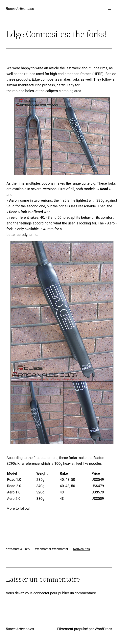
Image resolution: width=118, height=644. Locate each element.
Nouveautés (81, 549)
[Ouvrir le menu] (110, 9)
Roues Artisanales (20, 9)
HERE (98, 74)
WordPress (103, 629)
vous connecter (37, 593)
